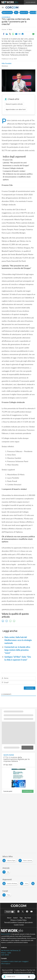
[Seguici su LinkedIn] (18, 912)
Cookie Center (19, 925)
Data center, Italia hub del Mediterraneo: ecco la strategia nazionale (18, 640)
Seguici (10, 912)
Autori (15, 918)
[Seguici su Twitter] (23, 912)
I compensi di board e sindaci (14, 171)
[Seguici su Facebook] (27, 912)
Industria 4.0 (24, 13)
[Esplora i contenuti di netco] (25, 883)
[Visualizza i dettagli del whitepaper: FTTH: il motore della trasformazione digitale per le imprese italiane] (18, 760)
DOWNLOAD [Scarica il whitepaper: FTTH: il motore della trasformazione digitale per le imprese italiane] (28, 791)
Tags (21, 918)
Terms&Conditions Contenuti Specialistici (18, 922)
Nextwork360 (6, 934)
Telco (16, 13)
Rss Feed (28, 918)
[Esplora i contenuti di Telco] (7, 895)
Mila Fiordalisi (7, 63)
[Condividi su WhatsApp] (13, 34)
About (9, 918)
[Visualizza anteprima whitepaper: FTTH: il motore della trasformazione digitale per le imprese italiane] (18, 778)
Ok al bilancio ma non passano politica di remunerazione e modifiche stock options (18, 177)
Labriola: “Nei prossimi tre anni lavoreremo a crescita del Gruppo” (16, 164)
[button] (3, 7)
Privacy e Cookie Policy (18, 920)
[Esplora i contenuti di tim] (7, 872)
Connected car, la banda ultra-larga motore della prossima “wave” (18, 650)
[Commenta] (30, 688)
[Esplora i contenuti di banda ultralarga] (11, 883)
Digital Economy (7, 13)
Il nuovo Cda (8, 160)
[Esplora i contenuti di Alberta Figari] (10, 860)
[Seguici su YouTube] (31, 912)
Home (4, 30)
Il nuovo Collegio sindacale (13, 168)
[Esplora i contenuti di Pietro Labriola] (26, 860)
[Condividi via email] (16, 34)
